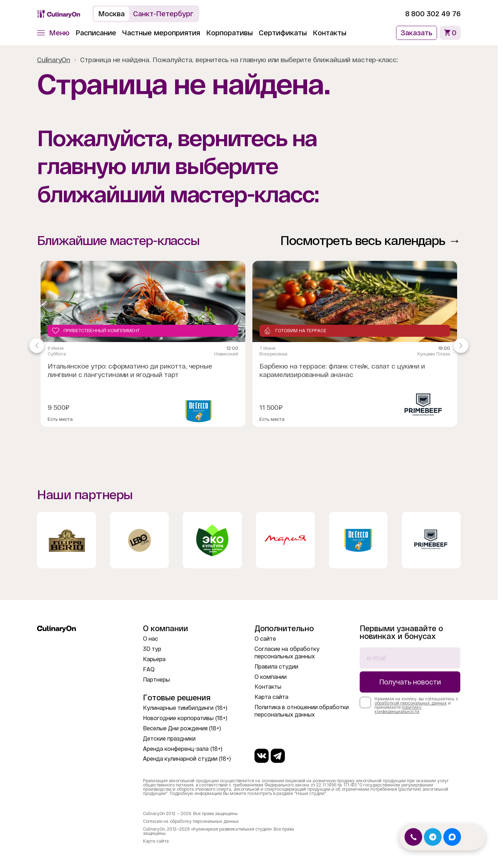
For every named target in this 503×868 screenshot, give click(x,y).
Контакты (330, 33)
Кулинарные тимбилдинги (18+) (185, 708)
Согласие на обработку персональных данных (191, 821)
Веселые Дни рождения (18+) (182, 728)
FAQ (149, 669)
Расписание (96, 33)
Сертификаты (283, 33)
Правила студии (276, 667)
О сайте (265, 639)
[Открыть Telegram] (433, 837)
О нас (151, 639)
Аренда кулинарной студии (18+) (187, 759)
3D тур (152, 649)
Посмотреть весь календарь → (370, 241)
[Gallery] (249, 346)
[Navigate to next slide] (461, 346)
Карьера (154, 659)
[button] (53, 33)
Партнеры (156, 680)
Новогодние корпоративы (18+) (185, 718)
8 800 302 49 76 (433, 14)
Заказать (417, 33)
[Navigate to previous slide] (37, 346)
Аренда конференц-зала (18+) (183, 749)
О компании (271, 677)
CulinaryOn (54, 60)
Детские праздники (169, 739)
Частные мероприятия (161, 33)
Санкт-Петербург (163, 14)
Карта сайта (271, 697)
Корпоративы (229, 33)
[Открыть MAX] (452, 837)
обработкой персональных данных (411, 703)
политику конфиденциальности (398, 710)
